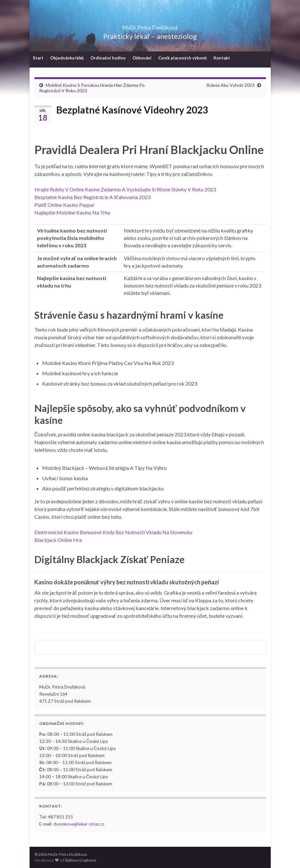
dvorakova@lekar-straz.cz (79, 824)
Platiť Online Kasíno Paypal (64, 205)
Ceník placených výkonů (182, 58)
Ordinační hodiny (108, 58)
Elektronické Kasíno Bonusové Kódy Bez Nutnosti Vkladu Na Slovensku (113, 532)
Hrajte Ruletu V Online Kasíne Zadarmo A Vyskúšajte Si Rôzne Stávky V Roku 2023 (125, 189)
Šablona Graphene (81, 860)
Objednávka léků (67, 58)
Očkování (142, 58)
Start (38, 58)
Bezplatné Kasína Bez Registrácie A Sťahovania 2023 (92, 197)
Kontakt (222, 58)
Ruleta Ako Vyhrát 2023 (231, 85)
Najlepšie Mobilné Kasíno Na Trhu (72, 212)
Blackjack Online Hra (58, 540)
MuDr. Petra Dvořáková (150, 26)
